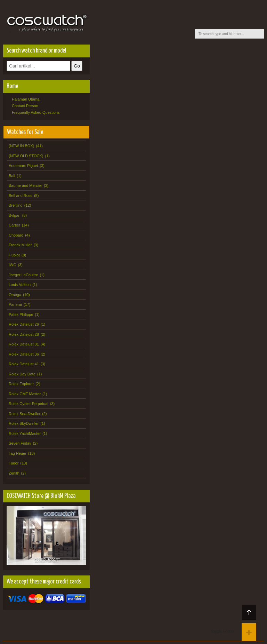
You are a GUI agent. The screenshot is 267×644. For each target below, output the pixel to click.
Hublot (14, 255)
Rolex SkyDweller (24, 423)
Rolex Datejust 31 (24, 344)
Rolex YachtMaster (25, 434)
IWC (12, 265)
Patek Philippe (21, 315)
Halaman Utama (26, 99)
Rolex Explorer (21, 384)
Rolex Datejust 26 (24, 324)
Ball (12, 176)
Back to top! (249, 613)
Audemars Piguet (23, 166)
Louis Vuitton (20, 285)
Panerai (15, 304)
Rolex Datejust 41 (24, 364)
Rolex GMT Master (25, 394)
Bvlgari (15, 215)
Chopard (16, 235)
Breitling (16, 205)
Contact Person (25, 106)
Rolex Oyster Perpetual (29, 404)
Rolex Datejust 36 (24, 354)
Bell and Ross (21, 196)
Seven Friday (20, 443)
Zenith (14, 473)
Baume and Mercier (25, 185)
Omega (15, 295)
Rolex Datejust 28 (24, 334)
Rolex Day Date (22, 374)
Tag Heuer (18, 453)
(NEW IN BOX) (21, 146)
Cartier (14, 225)
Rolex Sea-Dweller (25, 414)
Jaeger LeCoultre (23, 275)
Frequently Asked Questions (36, 112)
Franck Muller (20, 245)
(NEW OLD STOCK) (26, 156)
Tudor (14, 463)
